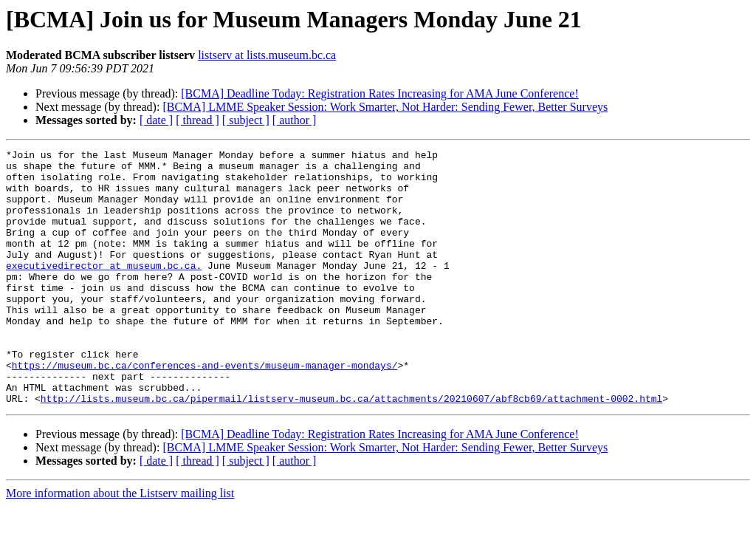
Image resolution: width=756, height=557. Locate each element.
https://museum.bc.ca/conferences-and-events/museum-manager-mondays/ (205, 409)
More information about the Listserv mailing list (120, 544)
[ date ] (156, 120)
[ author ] (295, 120)
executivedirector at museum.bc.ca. (104, 290)
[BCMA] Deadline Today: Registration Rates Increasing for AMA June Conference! (379, 93)
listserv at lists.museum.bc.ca (267, 55)
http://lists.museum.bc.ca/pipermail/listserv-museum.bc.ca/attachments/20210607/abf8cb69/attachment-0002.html (351, 449)
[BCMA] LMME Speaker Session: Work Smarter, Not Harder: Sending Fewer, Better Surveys (385, 107)
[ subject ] (246, 120)
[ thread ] (197, 120)
